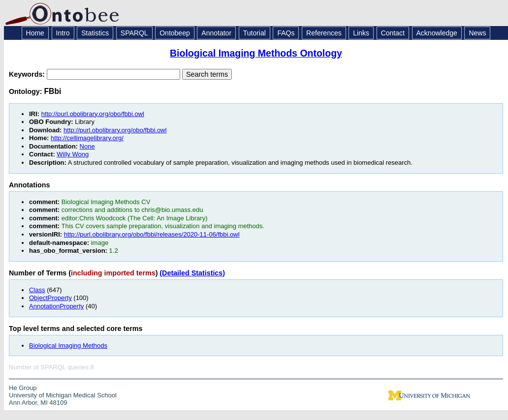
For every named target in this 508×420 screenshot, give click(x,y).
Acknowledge (437, 33)
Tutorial (254, 33)
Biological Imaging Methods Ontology (256, 53)
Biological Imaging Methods (68, 345)
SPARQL (134, 33)
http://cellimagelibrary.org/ (87, 138)
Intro (63, 33)
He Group (23, 388)
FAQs (286, 33)
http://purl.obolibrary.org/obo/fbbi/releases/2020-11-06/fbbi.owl (152, 234)
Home (35, 33)
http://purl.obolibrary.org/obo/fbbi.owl (93, 114)
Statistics (95, 33)
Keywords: (28, 74)
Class (37, 290)
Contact (393, 33)
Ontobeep (175, 33)
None (87, 146)
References (324, 33)
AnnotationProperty (56, 306)
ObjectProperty (50, 298)
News (477, 33)
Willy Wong (73, 154)
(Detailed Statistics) (192, 273)
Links (361, 33)
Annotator (216, 33)
